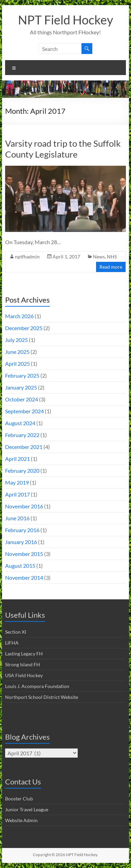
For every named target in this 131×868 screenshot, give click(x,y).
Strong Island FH (23, 664)
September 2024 (24, 411)
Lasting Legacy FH (24, 654)
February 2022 (22, 435)
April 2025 (17, 364)
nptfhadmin (27, 257)
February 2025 (22, 375)
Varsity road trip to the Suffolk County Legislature (63, 149)
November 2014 (24, 577)
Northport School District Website (42, 697)
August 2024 (20, 423)
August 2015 (20, 566)
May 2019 (17, 482)
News (99, 257)
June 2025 (17, 352)
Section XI (16, 632)
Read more (111, 267)
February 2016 (22, 530)
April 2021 (17, 459)
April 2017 (17, 494)
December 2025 (24, 328)
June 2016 (17, 518)
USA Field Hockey (24, 675)
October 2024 (22, 399)
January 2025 (21, 387)
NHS (112, 257)
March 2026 (19, 316)
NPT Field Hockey (65, 20)
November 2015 (24, 554)
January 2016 (21, 542)
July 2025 (16, 340)
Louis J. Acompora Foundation (37, 686)
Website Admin (21, 820)
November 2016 (24, 506)
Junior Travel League (27, 809)
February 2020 (22, 471)
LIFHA (12, 643)
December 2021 (24, 447)
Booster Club (19, 799)
